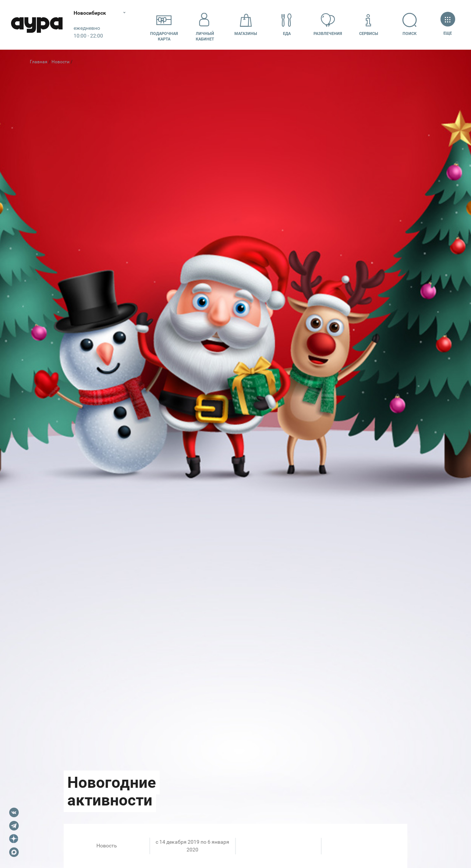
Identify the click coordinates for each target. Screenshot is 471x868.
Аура (37, 25)
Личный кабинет (205, 25)
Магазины (246, 24)
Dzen (14, 839)
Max (14, 852)
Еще (448, 24)
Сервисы (369, 24)
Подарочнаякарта (164, 25)
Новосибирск (90, 13)
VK (14, 812)
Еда (287, 24)
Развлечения (328, 24)
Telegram (14, 826)
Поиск (410, 24)
